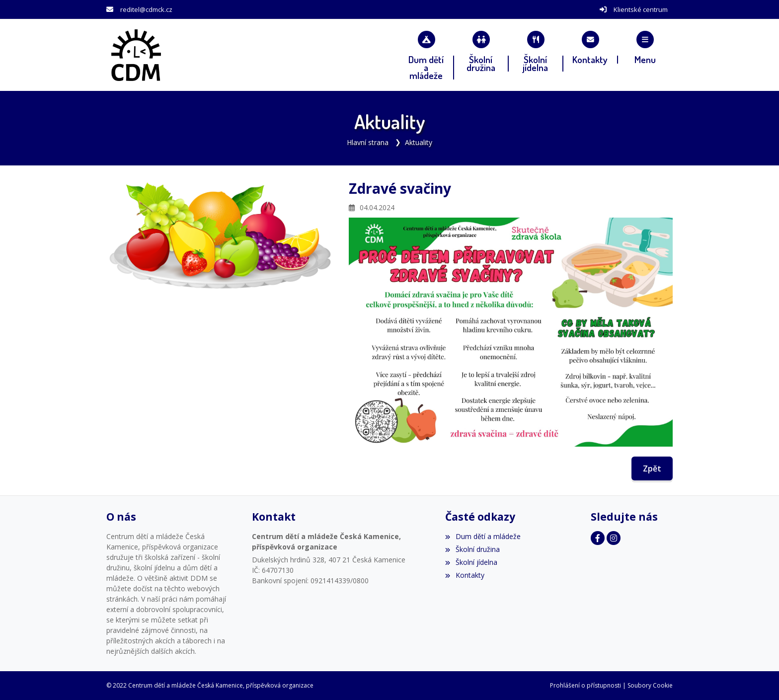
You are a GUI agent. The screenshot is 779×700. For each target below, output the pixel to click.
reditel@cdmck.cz (146, 9)
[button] (645, 47)
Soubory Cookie (650, 685)
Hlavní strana (368, 142)
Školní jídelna (471, 562)
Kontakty (465, 575)
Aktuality (419, 142)
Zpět (652, 468)
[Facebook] (598, 538)
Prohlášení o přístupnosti (585, 685)
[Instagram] (614, 538)
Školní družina (472, 549)
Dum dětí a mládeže (483, 536)
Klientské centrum (641, 9)
